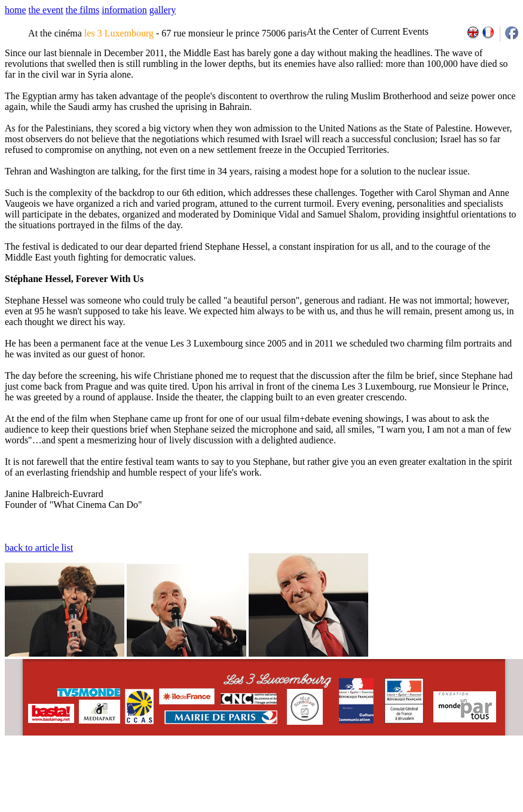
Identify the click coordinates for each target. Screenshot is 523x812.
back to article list (39, 548)
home (16, 10)
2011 (412, 776)
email (97, 776)
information (124, 10)
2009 (385, 776)
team (216, 776)
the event (46, 10)
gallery (163, 10)
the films (82, 10)
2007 (359, 776)
